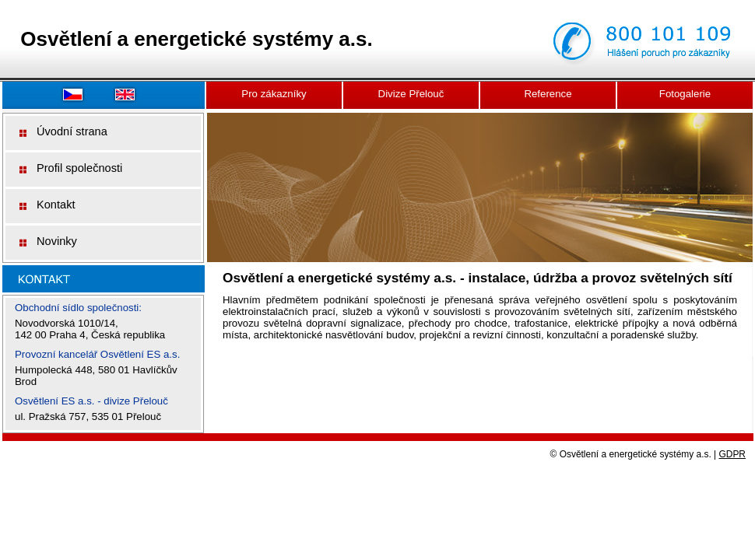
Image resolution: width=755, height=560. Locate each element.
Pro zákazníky (274, 94)
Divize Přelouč (411, 94)
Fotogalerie (685, 94)
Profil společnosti (79, 168)
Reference (548, 94)
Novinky (57, 241)
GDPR (733, 454)
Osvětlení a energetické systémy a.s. (196, 39)
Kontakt (56, 205)
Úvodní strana (72, 131)
